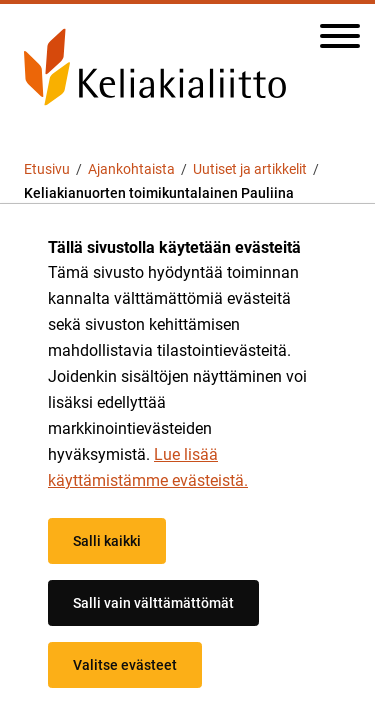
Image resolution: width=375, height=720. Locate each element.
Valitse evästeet (125, 665)
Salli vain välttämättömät (153, 603)
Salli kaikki (107, 541)
